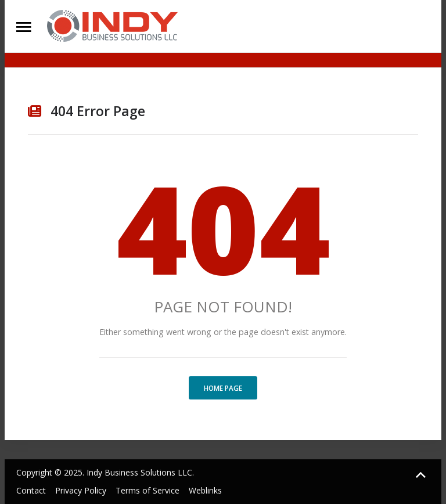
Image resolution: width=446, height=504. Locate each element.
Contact (31, 490)
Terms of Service (148, 490)
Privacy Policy (81, 490)
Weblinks (205, 490)
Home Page (223, 388)
